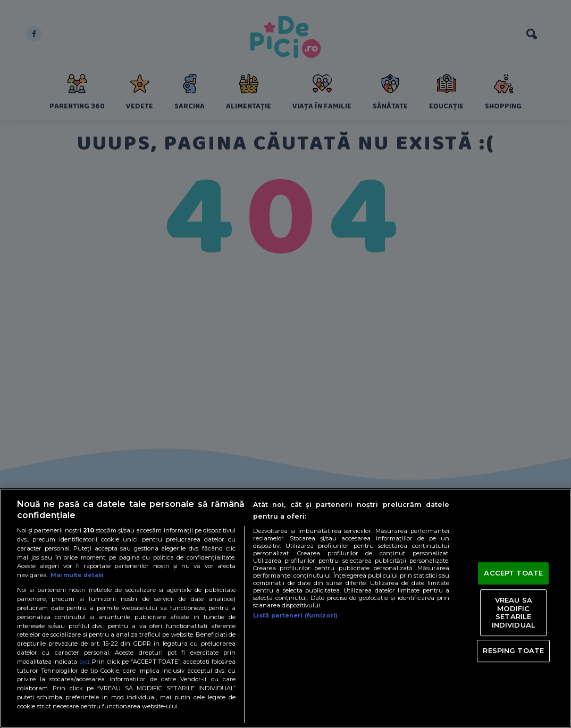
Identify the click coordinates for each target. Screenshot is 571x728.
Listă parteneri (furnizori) (295, 615)
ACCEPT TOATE (513, 573)
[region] (285, 608)
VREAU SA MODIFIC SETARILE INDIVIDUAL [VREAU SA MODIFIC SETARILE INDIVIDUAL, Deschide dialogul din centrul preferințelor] (514, 612)
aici (85, 661)
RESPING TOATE (513, 650)
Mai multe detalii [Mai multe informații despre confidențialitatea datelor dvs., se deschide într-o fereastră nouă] (79, 575)
